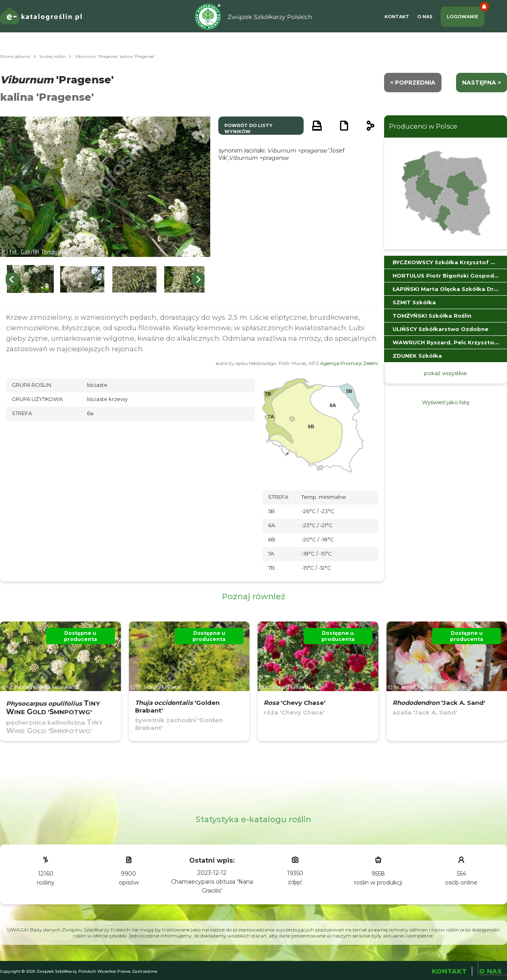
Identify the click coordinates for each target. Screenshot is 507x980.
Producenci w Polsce (423, 126)
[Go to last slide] (12, 279)
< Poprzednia (413, 83)
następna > (482, 83)
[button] (30, 279)
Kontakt (397, 17)
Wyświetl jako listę (446, 402)
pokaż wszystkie (446, 373)
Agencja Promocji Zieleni (349, 363)
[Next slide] (198, 279)
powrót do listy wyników (248, 128)
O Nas (425, 17)
